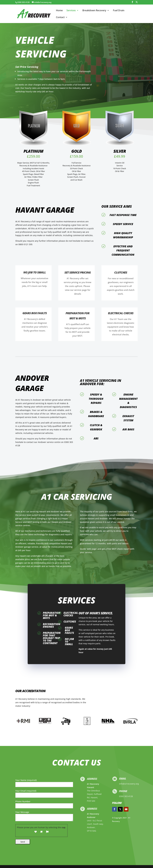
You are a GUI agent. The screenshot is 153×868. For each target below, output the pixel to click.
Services (71, 11)
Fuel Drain (119, 11)
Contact (60, 17)
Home (59, 11)
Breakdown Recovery (94, 11)
